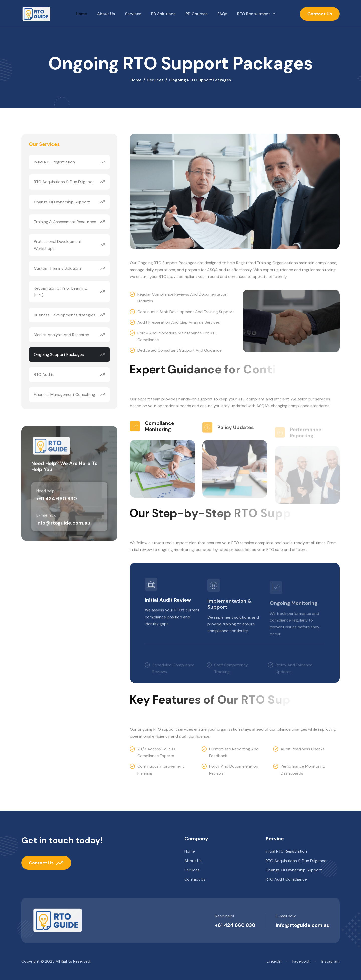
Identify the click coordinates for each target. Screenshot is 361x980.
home (136, 80)
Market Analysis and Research (62, 335)
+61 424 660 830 (235, 925)
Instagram (331, 961)
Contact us (195, 879)
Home (81, 14)
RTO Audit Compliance (286, 879)
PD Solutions (163, 14)
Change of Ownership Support (62, 202)
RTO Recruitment (254, 14)
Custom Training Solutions (58, 269)
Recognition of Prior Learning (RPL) (60, 292)
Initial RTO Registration (54, 163)
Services (133, 14)
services (155, 80)
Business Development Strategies (65, 315)
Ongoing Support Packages (59, 355)
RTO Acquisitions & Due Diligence (64, 183)
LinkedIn (274, 961)
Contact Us (320, 14)
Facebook (301, 961)
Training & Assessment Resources (65, 222)
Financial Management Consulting (64, 395)
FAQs (222, 14)
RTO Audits (44, 375)
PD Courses (196, 14)
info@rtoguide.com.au (303, 925)
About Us (106, 14)
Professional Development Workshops (58, 246)
